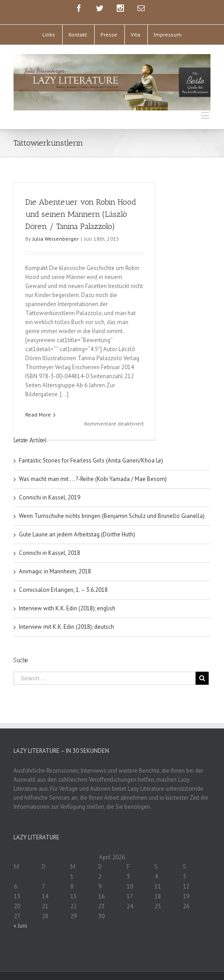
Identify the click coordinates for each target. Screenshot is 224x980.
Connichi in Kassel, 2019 (50, 480)
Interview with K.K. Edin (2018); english (67, 591)
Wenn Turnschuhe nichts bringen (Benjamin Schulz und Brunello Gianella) (112, 498)
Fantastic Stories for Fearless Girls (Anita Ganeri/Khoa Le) (91, 443)
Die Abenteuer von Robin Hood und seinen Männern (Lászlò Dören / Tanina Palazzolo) (81, 214)
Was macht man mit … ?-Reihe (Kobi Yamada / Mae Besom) (93, 461)
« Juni (20, 908)
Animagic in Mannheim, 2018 (55, 554)
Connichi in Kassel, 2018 (50, 535)
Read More (38, 414)
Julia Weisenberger (55, 239)
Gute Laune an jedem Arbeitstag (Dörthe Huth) (77, 517)
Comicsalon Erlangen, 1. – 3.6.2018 (63, 572)
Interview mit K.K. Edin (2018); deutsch (66, 609)
